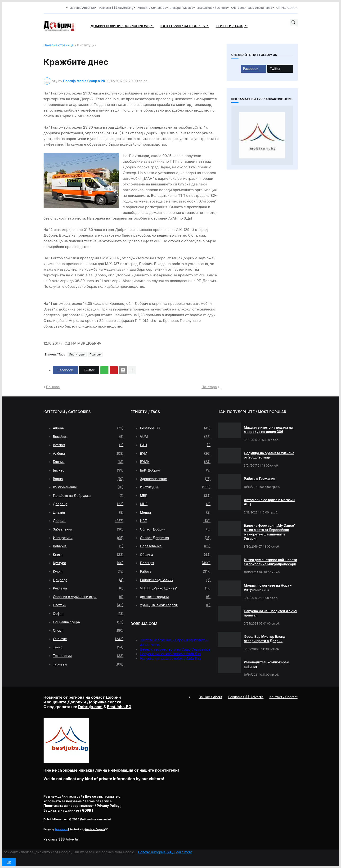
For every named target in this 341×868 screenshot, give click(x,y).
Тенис (88, 647)
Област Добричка (175, 538)
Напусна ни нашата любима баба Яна (170, 654)
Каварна (88, 546)
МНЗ (175, 504)
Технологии (88, 656)
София (88, 614)
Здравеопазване (175, 479)
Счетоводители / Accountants (252, 8)
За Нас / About (211, 697)
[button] (294, 23)
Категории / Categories (182, 26)
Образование (175, 546)
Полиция (96, 354)
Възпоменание (88, 487)
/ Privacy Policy (82, 806)
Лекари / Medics (182, 8)
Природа (88, 580)
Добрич (88, 521)
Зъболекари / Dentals (212, 8)
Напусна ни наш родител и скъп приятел (270, 613)
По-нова (53, 387)
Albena (88, 428)
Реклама (88, 588)
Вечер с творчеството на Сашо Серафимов (175, 649)
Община (175, 555)
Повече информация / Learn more (165, 852)
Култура (88, 563)
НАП (175, 521)
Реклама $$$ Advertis (246, 697)
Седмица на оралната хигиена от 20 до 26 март (269, 455)
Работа (175, 571)
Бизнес (88, 470)
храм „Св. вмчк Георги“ (175, 605)
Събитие (88, 639)
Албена (88, 454)
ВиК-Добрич (175, 470)
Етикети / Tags (230, 26)
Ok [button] (9, 862)
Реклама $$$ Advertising (116, 8)
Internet (88, 445)
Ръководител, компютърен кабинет (266, 664)
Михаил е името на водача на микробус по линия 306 (268, 430)
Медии (175, 513)
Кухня (88, 571)
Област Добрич (175, 529)
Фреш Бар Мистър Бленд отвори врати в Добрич (265, 639)
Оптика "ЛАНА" (287, 8)
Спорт (88, 630)
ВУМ (175, 454)
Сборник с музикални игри (88, 597)
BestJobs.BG (175, 428)
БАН (175, 445)
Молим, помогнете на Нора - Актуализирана (268, 587)
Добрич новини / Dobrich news (120, 26)
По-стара (209, 387)
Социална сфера (88, 622)
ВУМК (175, 462)
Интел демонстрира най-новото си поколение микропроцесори (271, 562)
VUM (175, 437)
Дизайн (88, 513)
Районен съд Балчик (175, 580)
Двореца (88, 504)
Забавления (88, 529)
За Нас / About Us (82, 8)
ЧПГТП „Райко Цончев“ (175, 588)
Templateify (61, 829)
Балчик (88, 462)
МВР (175, 496)
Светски (88, 605)
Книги (88, 555)
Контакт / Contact (284, 697)
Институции (87, 45)
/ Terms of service (78, 801)
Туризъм (88, 664)
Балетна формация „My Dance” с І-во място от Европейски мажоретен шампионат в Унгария (270, 532)
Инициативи (88, 538)
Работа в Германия (260, 479)
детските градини (175, 597)
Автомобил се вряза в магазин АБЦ (269, 502)
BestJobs (88, 437)
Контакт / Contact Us (152, 8)
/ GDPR (68, 810)
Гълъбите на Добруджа (88, 496)
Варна (88, 479)
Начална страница (58, 45)
